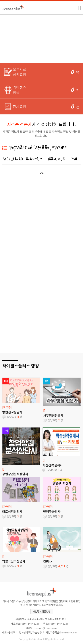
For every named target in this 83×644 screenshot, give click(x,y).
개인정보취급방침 (42, 611)
